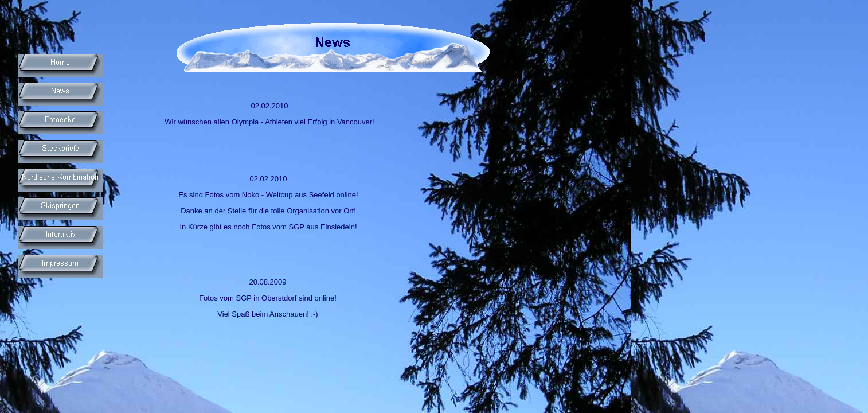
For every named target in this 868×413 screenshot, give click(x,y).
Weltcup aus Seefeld (300, 195)
